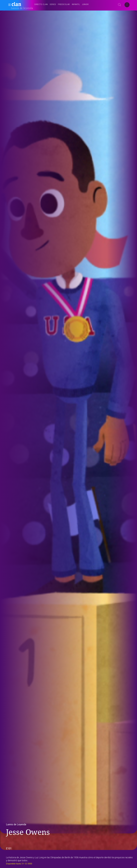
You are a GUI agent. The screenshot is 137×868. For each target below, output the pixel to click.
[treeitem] (41, 5)
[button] (9, 5)
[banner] (22, 5)
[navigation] (71, 5)
